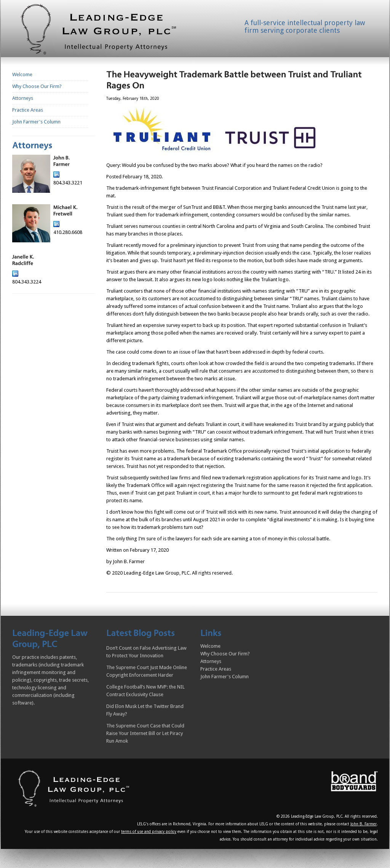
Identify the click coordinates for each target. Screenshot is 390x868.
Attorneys (23, 98)
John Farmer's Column (36, 122)
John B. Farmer (364, 824)
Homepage (107, 31)
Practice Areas (28, 110)
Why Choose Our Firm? (37, 86)
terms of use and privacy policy (149, 832)
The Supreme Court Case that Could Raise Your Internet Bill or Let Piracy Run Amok (145, 733)
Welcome (22, 74)
